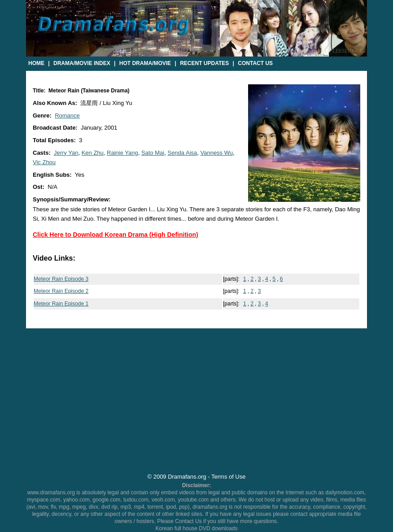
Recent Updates (204, 63)
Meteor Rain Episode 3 (61, 279)
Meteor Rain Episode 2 (61, 291)
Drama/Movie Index (82, 63)
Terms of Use (228, 477)
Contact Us (255, 63)
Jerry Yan (66, 153)
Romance (67, 116)
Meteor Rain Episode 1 (61, 304)
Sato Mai (153, 153)
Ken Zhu (93, 153)
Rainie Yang (122, 153)
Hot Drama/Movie (145, 63)
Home (36, 63)
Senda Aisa (182, 153)
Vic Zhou (44, 162)
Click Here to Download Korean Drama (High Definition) (116, 235)
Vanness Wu (216, 153)
